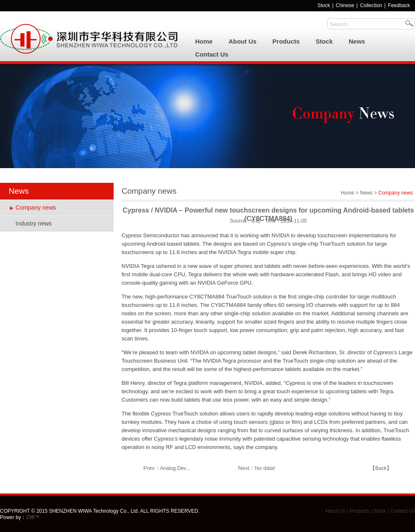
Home (204, 41)
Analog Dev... (175, 468)
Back (381, 468)
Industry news (34, 223)
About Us (243, 41)
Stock (324, 5)
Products (286, 41)
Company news (36, 208)
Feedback (399, 5)
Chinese (345, 5)
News (357, 41)
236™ (33, 517)
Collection (372, 5)
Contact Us (212, 54)
